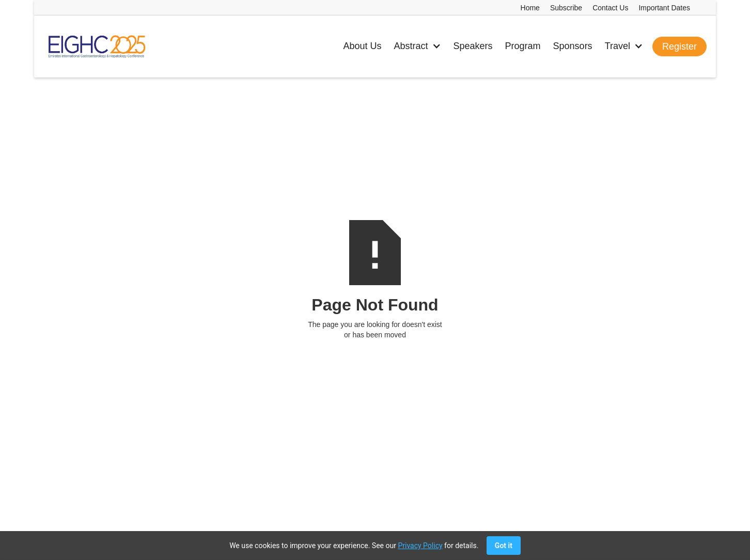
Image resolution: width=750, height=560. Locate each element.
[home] (96, 46)
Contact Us (610, 8)
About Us (362, 46)
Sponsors (573, 46)
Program (523, 46)
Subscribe (566, 8)
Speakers (473, 46)
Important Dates (664, 8)
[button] (417, 46)
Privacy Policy (420, 546)
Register (679, 46)
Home (530, 8)
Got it (504, 546)
